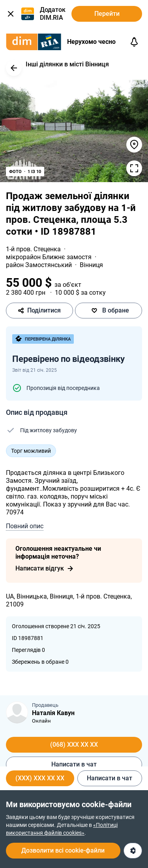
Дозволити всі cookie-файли (63, 850)
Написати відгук (44, 568)
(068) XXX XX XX (74, 745)
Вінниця (91, 265)
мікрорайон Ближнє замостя (50, 257)
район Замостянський (40, 265)
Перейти (107, 14)
